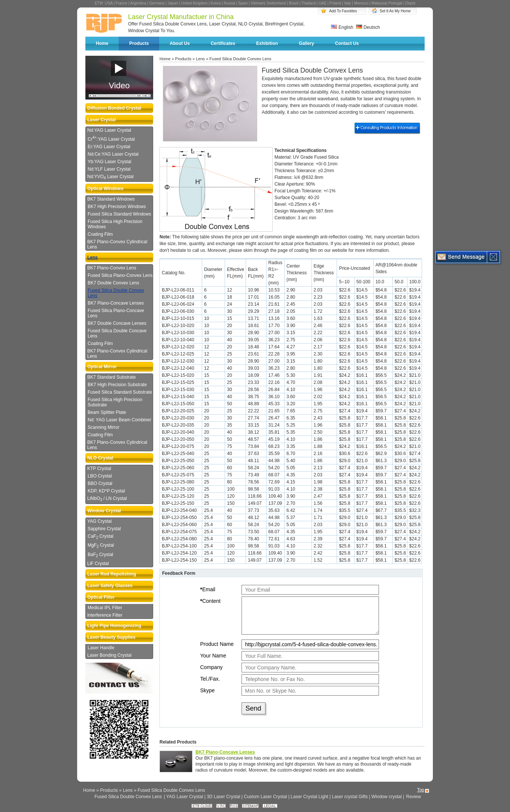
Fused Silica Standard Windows (119, 214)
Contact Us (347, 43)
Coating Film (100, 234)
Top (421, 790)
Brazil (294, 3)
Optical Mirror (102, 367)
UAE (323, 3)
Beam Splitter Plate (107, 412)
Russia (229, 3)
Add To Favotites (343, 11)
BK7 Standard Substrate (111, 377)
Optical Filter (101, 597)
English (342, 27)
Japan (173, 3)
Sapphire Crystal (104, 529)
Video (119, 86)
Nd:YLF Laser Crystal (109, 169)
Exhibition (267, 43)
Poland (335, 3)
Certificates (223, 43)
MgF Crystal (101, 546)
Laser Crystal (101, 120)
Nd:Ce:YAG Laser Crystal (113, 154)
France (122, 3)
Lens (92, 257)
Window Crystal (104, 511)
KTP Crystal (99, 468)
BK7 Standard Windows (111, 199)
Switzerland (276, 3)
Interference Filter (105, 615)
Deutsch (368, 27)
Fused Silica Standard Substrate (120, 392)
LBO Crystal (100, 476)
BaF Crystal (100, 555)
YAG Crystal (99, 521)
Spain (243, 3)
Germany (157, 3)
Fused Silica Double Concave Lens (117, 333)
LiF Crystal (98, 564)
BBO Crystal (100, 483)
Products (139, 43)
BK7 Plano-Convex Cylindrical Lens (117, 244)
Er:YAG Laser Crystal (109, 147)
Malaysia (379, 3)
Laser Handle (101, 648)
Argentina (138, 3)
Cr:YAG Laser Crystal (111, 139)
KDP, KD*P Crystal (106, 491)
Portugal (395, 3)
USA (109, 3)
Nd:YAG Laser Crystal (109, 130)
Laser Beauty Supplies (111, 637)
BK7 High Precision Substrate (117, 385)
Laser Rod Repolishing (112, 574)
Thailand (309, 3)
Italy (347, 3)
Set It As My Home (395, 11)
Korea (216, 3)
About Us (180, 43)
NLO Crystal (100, 458)
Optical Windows (105, 189)
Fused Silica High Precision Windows (115, 224)
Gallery (306, 43)
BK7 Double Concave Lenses (117, 323)
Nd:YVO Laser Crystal (110, 177)
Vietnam (258, 3)
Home (102, 43)
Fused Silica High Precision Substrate (115, 402)
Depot (410, 3)
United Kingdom (194, 3)
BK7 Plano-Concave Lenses (116, 303)
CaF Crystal (101, 537)
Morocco (361, 3)
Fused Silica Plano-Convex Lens (120, 275)
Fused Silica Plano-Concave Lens (116, 313)
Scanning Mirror (104, 427)
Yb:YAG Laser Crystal (109, 162)
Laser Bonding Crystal (109, 655)
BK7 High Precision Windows (117, 207)
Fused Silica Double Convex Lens (116, 293)
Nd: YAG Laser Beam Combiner (119, 420)
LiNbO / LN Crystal (107, 499)
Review (413, 797)
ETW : (100, 3)
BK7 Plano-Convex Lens (112, 268)
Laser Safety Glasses (110, 586)
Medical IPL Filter (105, 608)
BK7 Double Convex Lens (113, 283)
